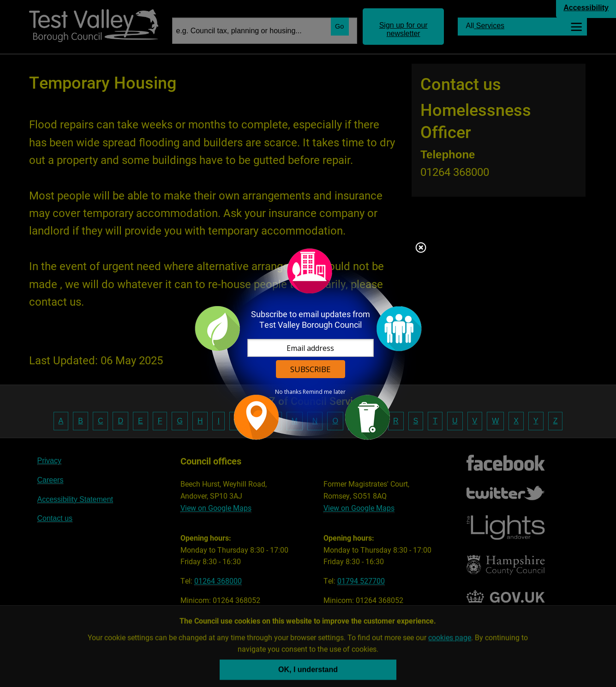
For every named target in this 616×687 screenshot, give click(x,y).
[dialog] (308, 344)
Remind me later (324, 392)
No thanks (288, 392)
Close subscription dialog (421, 248)
